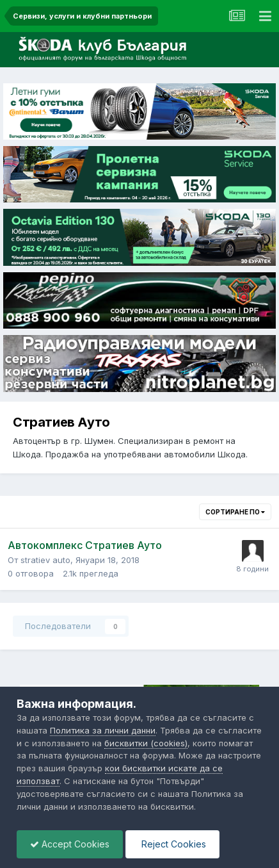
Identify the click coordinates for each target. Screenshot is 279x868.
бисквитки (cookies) (146, 743)
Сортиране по (235, 512)
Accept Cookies (70, 844)
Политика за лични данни (103, 730)
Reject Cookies (172, 844)
